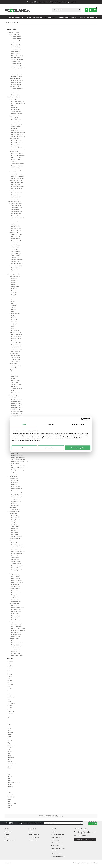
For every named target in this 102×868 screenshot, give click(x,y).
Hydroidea (10, 714)
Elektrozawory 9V (16, 226)
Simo (9, 780)
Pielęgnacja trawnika (15, 574)
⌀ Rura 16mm (15, 280)
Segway (10, 774)
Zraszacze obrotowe (16, 76)
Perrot (9, 755)
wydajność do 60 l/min (17, 412)
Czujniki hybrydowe (16, 251)
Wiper (9, 801)
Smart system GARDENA (14, 782)
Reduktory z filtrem (16, 157)
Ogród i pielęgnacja (13, 476)
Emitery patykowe (16, 145)
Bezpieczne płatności (11, 840)
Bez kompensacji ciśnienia (18, 103)
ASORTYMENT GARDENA (14, 539)
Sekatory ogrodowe (16, 601)
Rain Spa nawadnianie (13, 764)
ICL (8, 720)
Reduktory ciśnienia (14, 151)
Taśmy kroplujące (14, 116)
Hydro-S (10, 716)
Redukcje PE (14, 297)
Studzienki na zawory (17, 234)
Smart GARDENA (16, 255)
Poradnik (54, 832)
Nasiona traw (15, 484)
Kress (9, 739)
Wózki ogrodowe (16, 568)
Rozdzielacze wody (16, 239)
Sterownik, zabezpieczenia (18, 466)
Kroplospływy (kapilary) (17, 147)
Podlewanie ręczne (14, 557)
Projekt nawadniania (57, 854)
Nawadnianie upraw (16, 82)
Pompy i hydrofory (12, 395)
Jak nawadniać (92, 17)
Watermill (10, 795)
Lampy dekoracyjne (16, 501)
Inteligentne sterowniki (15, 253)
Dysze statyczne (15, 51)
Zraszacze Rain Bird (16, 45)
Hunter (9, 710)
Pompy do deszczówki (57, 843)
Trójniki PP (14, 324)
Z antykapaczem (15, 168)
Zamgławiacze (13, 162)
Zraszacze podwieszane (17, 130)
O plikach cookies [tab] (78, 424)
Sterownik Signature (16, 257)
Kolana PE (14, 291)
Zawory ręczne (13, 364)
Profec (9, 760)
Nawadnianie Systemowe (16, 180)
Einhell (9, 695)
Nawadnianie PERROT (15, 87)
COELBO (10, 678)
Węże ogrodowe (15, 559)
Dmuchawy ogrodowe (17, 609)
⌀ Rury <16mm (15, 278)
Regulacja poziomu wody (18, 470)
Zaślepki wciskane (16, 362)
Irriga (9, 724)
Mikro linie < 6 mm (16, 105)
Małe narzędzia (15, 605)
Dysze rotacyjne (15, 53)
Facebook (90, 824)
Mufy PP (13, 318)
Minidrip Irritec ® (16, 184)
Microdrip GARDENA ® (17, 182)
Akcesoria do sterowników (18, 218)
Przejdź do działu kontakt (85, 840)
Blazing (10, 676)
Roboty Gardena (15, 524)
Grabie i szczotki (15, 616)
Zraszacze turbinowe (17, 74)
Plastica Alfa (11, 757)
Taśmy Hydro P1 (15, 122)
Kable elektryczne (16, 268)
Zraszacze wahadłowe (17, 43)
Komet (9, 735)
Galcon (9, 701)
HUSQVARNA (11, 712)
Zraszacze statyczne (16, 39)
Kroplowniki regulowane (17, 143)
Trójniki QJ (14, 305)
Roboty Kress (15, 532)
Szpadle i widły (15, 614)
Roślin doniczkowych (16, 189)
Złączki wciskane (14, 353)
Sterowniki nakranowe (17, 212)
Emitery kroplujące (14, 139)
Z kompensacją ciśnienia (18, 101)
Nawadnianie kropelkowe (14, 97)
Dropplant (10, 693)
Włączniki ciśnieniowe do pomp (19, 468)
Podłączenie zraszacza (17, 345)
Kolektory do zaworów (17, 334)
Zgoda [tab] (24, 424)
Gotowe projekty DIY (15, 78)
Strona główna (27, 17)
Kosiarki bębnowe (16, 578)
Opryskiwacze (15, 597)
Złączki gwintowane (14, 314)
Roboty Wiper (15, 534)
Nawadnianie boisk (16, 84)
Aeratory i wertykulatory (17, 582)
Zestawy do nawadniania (18, 553)
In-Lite (9, 722)
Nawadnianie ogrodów (17, 80)
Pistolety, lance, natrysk (17, 566)
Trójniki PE (14, 293)
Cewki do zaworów (16, 230)
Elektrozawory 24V (16, 224)
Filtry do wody (13, 370)
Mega (9, 743)
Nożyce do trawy (16, 584)
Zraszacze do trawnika (15, 34)
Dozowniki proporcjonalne (18, 176)
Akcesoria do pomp (14, 464)
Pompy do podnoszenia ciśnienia (20, 462)
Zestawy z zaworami (16, 349)
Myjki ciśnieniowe (16, 637)
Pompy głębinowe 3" (16, 405)
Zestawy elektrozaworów (18, 222)
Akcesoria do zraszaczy (15, 49)
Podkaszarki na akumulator (18, 628)
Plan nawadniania (62, 17)
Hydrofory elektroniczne (17, 453)
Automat (10, 668)
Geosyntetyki (13, 507)
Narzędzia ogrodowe (15, 603)
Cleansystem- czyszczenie (18, 572)
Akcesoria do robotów (17, 537)
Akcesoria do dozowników (18, 178)
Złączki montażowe (16, 197)
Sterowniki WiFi (15, 209)
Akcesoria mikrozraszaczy (18, 137)
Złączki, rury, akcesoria (13, 274)
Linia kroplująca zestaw (17, 114)
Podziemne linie (15, 107)
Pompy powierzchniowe (17, 645)
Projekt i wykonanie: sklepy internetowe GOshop (85, 863)
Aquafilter (10, 666)
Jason (9, 730)
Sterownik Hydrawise (17, 259)
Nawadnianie (49, 17)
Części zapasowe (16, 653)
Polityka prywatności (34, 835)
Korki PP (13, 326)
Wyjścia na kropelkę (16, 347)
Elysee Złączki (11, 697)
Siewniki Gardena (16, 587)
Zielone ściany (15, 480)
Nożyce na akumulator (17, 624)
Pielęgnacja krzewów (15, 589)
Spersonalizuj (51, 448)
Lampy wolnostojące (16, 497)
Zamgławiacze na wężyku (18, 164)
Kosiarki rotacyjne (16, 576)
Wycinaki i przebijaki (16, 193)
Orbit (9, 749)
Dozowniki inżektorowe (17, 174)
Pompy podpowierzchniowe (18, 643)
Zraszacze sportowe (16, 64)
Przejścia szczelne (16, 330)
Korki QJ (13, 312)
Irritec (9, 726)
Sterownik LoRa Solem (17, 264)
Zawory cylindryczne (16, 366)
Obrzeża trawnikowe (17, 489)
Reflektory (14, 503)
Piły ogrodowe (15, 595)
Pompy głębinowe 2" (16, 401)
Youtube (96, 824)
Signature (10, 776)
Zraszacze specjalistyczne (16, 59)
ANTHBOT (10, 662)
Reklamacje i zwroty (34, 840)
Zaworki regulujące (16, 112)
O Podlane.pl (9, 832)
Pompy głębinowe (14, 397)
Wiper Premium (15, 526)
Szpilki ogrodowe (16, 491)
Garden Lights (11, 703)
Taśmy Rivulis (15, 118)
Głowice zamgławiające (17, 166)
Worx (9, 807)
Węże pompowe (15, 474)
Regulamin (31, 832)
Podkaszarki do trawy (17, 580)
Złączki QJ (12, 301)
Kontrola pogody (14, 243)
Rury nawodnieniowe (15, 276)
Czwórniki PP (15, 328)
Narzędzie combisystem (17, 607)
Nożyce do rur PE (16, 351)
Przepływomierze (16, 272)
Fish (9, 699)
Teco (9, 791)
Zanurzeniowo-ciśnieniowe (18, 459)
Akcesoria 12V (15, 505)
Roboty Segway (15, 518)
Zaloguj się (91, 10)
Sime (9, 778)
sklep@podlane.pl (86, 832)
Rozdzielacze (15, 387)
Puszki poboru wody (16, 549)
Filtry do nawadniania (17, 159)
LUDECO (10, 741)
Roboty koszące (56, 851)
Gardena (10, 707)
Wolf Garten (11, 805)
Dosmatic (10, 691)
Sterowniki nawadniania (16, 203)
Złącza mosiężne (14, 382)
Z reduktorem (15, 378)
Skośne (13, 374)
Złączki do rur (13, 289)
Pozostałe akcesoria (16, 57)
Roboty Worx (15, 528)
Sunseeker (10, 787)
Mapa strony (9, 863)
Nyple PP (14, 316)
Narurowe (14, 372)
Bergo (9, 672)
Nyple (13, 391)
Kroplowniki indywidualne (18, 141)
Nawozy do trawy (16, 487)
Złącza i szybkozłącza (17, 384)
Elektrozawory (13, 220)
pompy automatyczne (17, 399)
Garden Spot (11, 705)
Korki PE (13, 299)
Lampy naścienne (16, 499)
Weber (9, 799)
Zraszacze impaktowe (17, 41)
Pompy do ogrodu (14, 639)
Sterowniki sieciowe (16, 205)
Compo (10, 682)
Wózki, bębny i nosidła (17, 570)
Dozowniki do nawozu (15, 172)
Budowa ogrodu (14, 478)
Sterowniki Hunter (16, 216)
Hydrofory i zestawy (16, 641)
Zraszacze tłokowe (16, 91)
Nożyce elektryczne (16, 591)
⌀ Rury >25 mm (15, 287)
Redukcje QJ (14, 309)
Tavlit (9, 789)
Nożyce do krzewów (16, 634)
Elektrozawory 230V (16, 228)
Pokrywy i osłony (15, 651)
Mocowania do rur (16, 339)
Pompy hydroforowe (15, 409)
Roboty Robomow (16, 516)
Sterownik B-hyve (16, 262)
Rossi (9, 772)
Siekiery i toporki (16, 618)
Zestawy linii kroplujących (58, 856)
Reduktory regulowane (17, 153)
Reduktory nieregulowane (18, 155)
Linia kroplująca (13, 99)
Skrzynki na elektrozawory (18, 551)
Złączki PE (14, 295)
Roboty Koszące (13, 514)
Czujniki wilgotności (16, 247)
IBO (9, 718)
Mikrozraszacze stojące (17, 134)
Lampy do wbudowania (17, 495)
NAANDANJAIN (11, 745)
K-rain (9, 737)
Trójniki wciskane (16, 359)
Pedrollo (10, 753)
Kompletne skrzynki (16, 241)
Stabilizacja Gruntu (16, 509)
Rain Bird (10, 762)
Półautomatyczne (16, 380)
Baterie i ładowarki (16, 632)
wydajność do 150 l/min (17, 416)
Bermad (10, 674)
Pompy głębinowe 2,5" (17, 403)
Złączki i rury (15, 555)
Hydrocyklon (14, 376)
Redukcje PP (14, 320)
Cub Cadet (10, 685)
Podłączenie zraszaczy (17, 55)
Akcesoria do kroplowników (18, 149)
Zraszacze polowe (16, 62)
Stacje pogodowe (16, 249)
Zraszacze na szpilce (17, 66)
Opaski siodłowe (15, 341)
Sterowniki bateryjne (17, 207)
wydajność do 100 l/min (17, 414)
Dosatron (10, 689)
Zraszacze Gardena (16, 564)
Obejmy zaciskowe (16, 337)
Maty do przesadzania (17, 655)
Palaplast (10, 751)
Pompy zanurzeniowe (17, 455)
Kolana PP (14, 322)
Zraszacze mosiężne (17, 389)
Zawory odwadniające (17, 343)
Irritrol (9, 728)
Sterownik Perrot (16, 95)
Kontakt (7, 835)
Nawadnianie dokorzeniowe (18, 187)
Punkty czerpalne (16, 237)
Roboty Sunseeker (16, 520)
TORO (9, 793)
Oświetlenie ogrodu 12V (16, 493)
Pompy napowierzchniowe (18, 457)
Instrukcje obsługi (36, 17)
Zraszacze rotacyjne (16, 37)
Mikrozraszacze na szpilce (18, 132)
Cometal (10, 680)
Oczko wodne (15, 482)
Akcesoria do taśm (16, 126)
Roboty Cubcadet (16, 530)
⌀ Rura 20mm (15, 282)
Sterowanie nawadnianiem (14, 201)
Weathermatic (11, 797)
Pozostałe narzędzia (16, 620)
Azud (9, 670)
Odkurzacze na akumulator (18, 630)
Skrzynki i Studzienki (15, 232)
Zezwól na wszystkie (78, 448)
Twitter (93, 824)
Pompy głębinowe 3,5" (17, 407)
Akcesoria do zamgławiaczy (18, 170)
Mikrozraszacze (14, 128)
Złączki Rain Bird (15, 199)
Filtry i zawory (15, 472)
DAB (9, 687)
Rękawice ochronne (16, 612)
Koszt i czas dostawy (34, 837)
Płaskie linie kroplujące (17, 124)
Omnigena (10, 747)
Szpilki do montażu (16, 195)
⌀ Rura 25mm (15, 284)
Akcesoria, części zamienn (16, 266)
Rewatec (10, 766)
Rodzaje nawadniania (78, 17)
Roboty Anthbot (15, 522)
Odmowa (24, 448)
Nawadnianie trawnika (13, 32)
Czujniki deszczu (15, 245)
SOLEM (10, 785)
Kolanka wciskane (16, 355)
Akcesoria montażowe (17, 70)
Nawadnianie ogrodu (15, 541)
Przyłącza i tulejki (16, 393)
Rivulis (9, 768)
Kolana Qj (14, 303)
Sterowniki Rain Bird (16, 214)
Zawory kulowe (15, 368)
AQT (9, 664)
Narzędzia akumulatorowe (16, 622)
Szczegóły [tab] (51, 424)
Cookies (7, 837)
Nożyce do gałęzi (16, 599)
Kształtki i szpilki (15, 109)
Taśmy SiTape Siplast (17, 120)
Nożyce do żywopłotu (17, 593)
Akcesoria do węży (16, 562)
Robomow (10, 770)
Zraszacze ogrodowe (15, 72)
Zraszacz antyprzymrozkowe (19, 68)
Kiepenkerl (10, 732)
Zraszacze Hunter (16, 47)
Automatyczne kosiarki (13, 512)
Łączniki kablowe (16, 270)
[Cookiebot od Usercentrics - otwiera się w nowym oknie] (83, 419)
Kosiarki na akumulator (17, 626)
